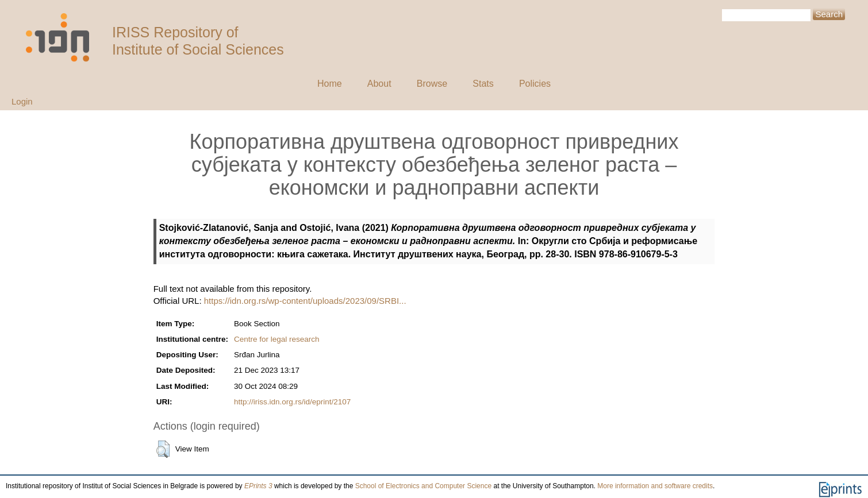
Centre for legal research (277, 339)
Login (22, 101)
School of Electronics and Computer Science (423, 486)
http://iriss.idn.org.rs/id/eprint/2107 (292, 402)
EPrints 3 (258, 486)
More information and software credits (655, 486)
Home (330, 84)
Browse (432, 84)
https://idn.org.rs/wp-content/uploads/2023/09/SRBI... (305, 301)
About (379, 84)
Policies (535, 84)
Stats (483, 84)
